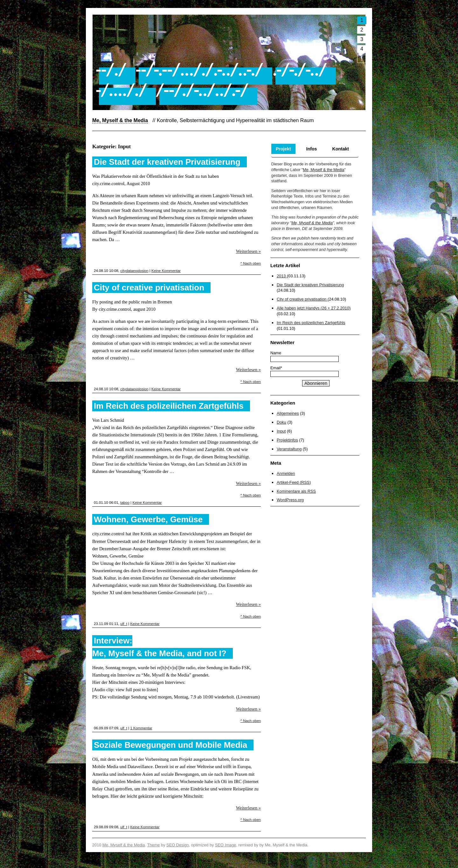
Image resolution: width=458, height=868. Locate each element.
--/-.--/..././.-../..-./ (199, 69)
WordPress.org (290, 500)
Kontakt (341, 149)
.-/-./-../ (299, 69)
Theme (154, 845)
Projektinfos (287, 440)
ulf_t (124, 624)
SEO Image (226, 845)
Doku (281, 422)
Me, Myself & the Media (323, 170)
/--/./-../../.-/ (202, 90)
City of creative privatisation (149, 288)
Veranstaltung (289, 449)
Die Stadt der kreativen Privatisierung (167, 162)
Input (281, 431)
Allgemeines (288, 413)
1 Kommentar (141, 728)
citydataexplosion (134, 271)
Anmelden (286, 473)
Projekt (283, 149)
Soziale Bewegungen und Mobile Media (170, 745)
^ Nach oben (251, 263)
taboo (125, 503)
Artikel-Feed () (294, 482)
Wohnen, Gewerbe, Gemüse (148, 519)
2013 (282, 276)
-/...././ (121, 90)
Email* (276, 368)
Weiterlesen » (248, 251)
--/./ (111, 69)
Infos (312, 149)
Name (276, 353)
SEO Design (177, 845)
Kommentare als (296, 491)
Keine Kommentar (166, 271)
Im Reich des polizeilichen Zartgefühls (169, 406)
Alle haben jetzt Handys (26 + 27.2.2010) (314, 308)
